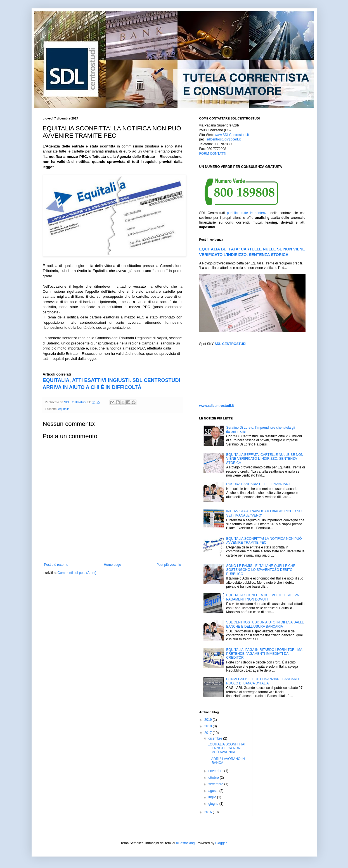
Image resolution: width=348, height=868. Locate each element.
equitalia (64, 409)
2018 (209, 726)
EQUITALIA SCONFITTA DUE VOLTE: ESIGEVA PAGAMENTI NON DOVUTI (262, 597)
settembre (216, 784)
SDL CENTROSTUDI (231, 344)
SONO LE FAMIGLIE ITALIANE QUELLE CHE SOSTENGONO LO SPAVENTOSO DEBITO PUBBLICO (261, 570)
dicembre (216, 738)
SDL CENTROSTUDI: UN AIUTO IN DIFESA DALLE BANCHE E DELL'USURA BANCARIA (265, 624)
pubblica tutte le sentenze (248, 213)
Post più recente (56, 565)
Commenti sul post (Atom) (77, 573)
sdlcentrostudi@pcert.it (224, 139)
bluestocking (185, 843)
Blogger (221, 843)
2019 (209, 720)
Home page (112, 565)
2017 (209, 733)
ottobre (214, 778)
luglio (213, 797)
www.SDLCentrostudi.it (232, 135)
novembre (216, 771)
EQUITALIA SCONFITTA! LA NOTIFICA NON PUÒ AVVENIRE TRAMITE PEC (264, 541)
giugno (214, 804)
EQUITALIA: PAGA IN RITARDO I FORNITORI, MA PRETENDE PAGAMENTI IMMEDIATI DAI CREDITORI (264, 654)
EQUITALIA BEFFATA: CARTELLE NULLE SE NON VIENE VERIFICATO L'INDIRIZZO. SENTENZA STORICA (265, 459)
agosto (214, 791)
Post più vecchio (169, 565)
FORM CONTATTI (213, 154)
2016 (209, 812)
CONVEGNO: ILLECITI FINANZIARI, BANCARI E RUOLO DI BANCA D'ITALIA (263, 681)
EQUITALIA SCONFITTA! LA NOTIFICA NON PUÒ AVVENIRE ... (226, 748)
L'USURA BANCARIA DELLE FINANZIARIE (259, 484)
